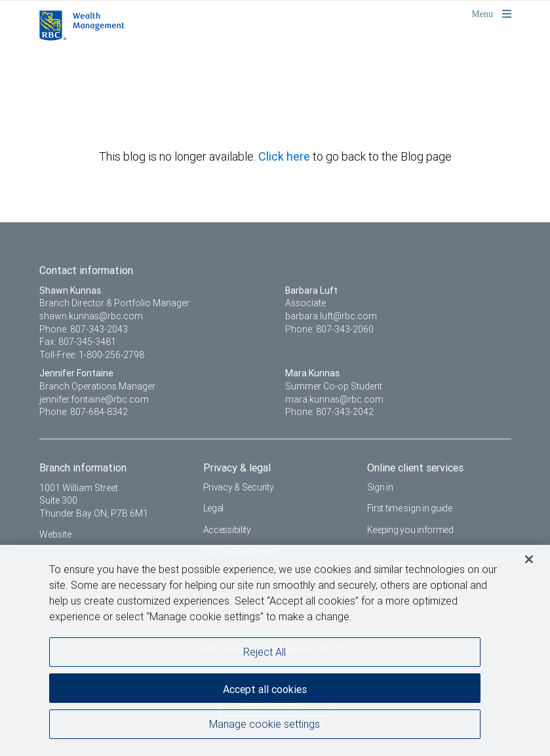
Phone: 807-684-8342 (84, 412)
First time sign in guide (410, 508)
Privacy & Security (239, 487)
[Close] (529, 563)
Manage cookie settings (265, 727)
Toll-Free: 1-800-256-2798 (92, 355)
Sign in (380, 487)
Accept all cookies (265, 692)
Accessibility (227, 530)
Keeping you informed (410, 530)
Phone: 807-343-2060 (329, 329)
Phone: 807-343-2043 (84, 329)
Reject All (265, 655)
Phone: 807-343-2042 (329, 412)
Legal (214, 508)
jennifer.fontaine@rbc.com (94, 399)
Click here (285, 156)
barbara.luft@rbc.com (331, 316)
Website (55, 534)
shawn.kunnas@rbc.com (91, 316)
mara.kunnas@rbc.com (334, 399)
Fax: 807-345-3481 (78, 342)
